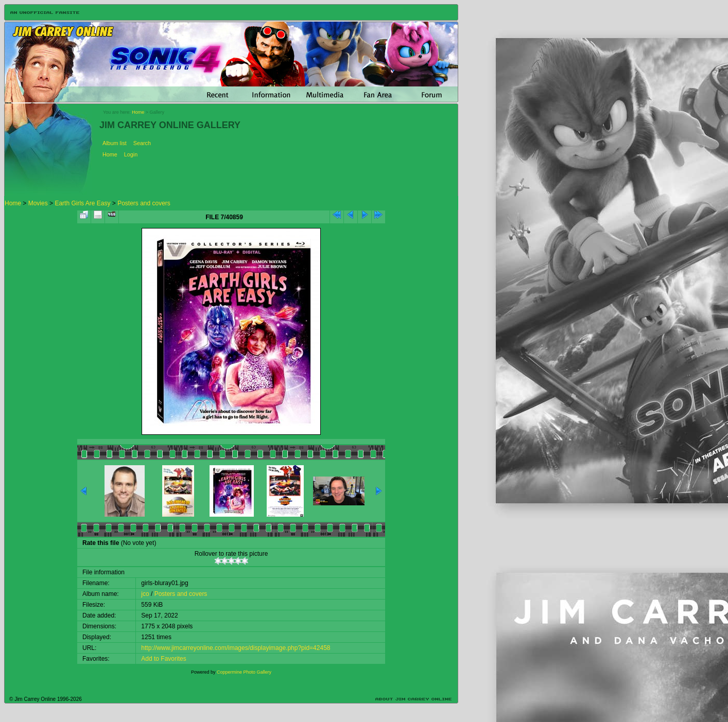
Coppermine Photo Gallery (244, 672)
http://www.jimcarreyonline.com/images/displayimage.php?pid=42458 (236, 648)
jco (145, 594)
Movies (38, 203)
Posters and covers (144, 203)
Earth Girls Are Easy (82, 203)
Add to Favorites (163, 659)
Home (138, 112)
